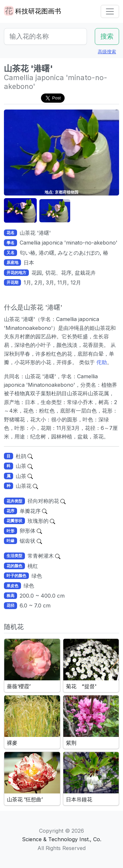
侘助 (101, 362)
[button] (20, 211)
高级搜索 (107, 51)
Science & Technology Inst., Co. (62, 839)
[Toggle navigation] (110, 11)
